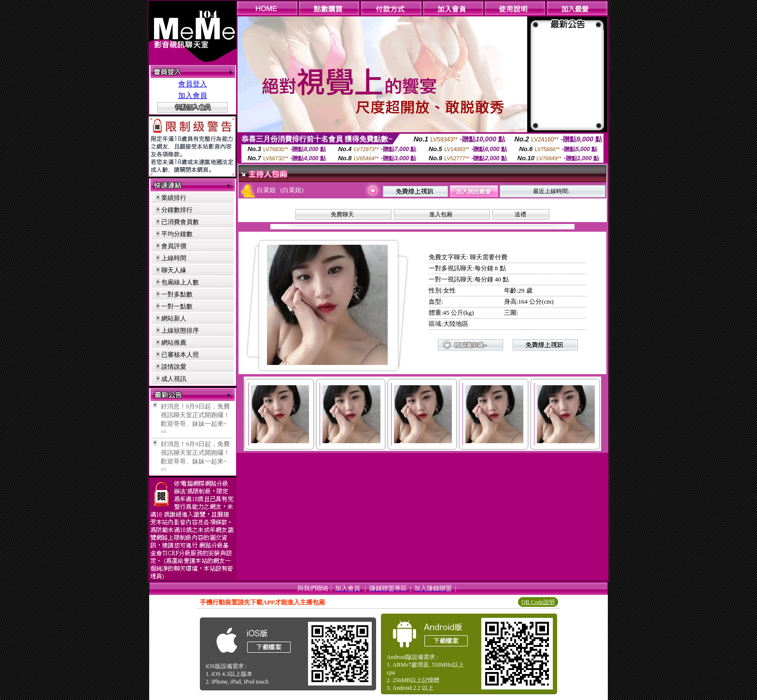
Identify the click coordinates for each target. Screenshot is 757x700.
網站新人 (174, 318)
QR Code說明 (538, 602)
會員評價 (174, 246)
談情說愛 (174, 367)
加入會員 (193, 96)
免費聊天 (342, 214)
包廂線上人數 (180, 282)
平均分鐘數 (177, 234)
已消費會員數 (180, 222)
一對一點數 (177, 306)
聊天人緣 (174, 270)
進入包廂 (441, 214)
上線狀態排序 (180, 330)
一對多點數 (177, 294)
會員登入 (193, 84)
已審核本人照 (180, 355)
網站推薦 (174, 343)
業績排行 (174, 198)
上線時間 (174, 258)
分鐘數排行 (177, 210)
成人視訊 (174, 379)
